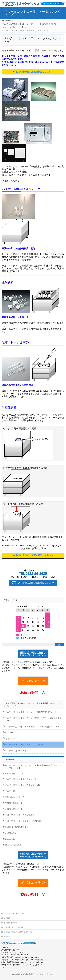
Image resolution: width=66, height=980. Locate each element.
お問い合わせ (9, 931)
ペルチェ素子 (11, 791)
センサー (9, 733)
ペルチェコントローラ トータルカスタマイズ (26, 745)
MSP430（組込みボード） (16, 845)
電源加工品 (10, 739)
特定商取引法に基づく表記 (14, 922)
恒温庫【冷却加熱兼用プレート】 (20, 827)
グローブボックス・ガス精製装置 (20, 815)
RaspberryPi (10, 839)
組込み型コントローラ (15, 797)
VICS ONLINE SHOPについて (15, 908)
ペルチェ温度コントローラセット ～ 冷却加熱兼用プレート (31, 712)
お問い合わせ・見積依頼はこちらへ (33, 72)
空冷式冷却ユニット (14, 803)
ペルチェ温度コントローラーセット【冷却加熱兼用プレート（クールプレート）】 (33, 767)
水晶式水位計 (11, 833)
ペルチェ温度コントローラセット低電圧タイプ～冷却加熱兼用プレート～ (33, 719)
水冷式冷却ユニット (14, 809)
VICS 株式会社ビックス (30, 969)
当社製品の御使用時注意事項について (18, 927)
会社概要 (7, 913)
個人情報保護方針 (10, 918)
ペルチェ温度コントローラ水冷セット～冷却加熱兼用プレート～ (33, 727)
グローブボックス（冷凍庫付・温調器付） (24, 821)
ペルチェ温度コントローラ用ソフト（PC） (24, 785)
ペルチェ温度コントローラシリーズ (21, 779)
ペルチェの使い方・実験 (16, 751)
